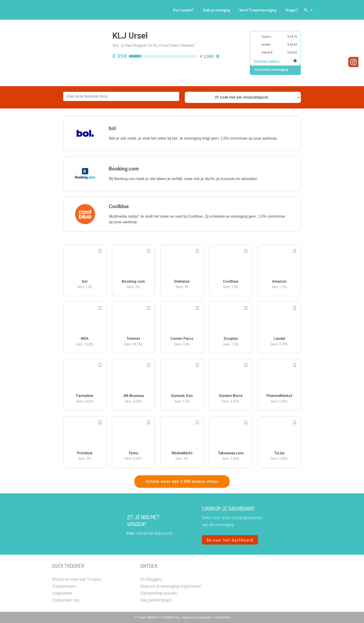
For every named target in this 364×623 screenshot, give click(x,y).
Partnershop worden (159, 593)
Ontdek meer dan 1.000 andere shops (182, 481)
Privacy (176, 617)
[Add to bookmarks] (100, 251)
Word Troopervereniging (258, 10)
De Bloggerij (151, 579)
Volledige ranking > (267, 61)
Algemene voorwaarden (197, 617)
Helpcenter (62, 593)
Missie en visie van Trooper (77, 579)
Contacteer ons (66, 600)
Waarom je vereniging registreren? (171, 586)
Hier (131, 533)
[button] (308, 10)
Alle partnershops (156, 600)
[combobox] (121, 96)
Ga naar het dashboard (230, 540)
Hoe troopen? (183, 10)
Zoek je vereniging (216, 10)
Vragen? (292, 10)
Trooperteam (64, 586)
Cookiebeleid (222, 617)
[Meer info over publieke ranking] (295, 61)
